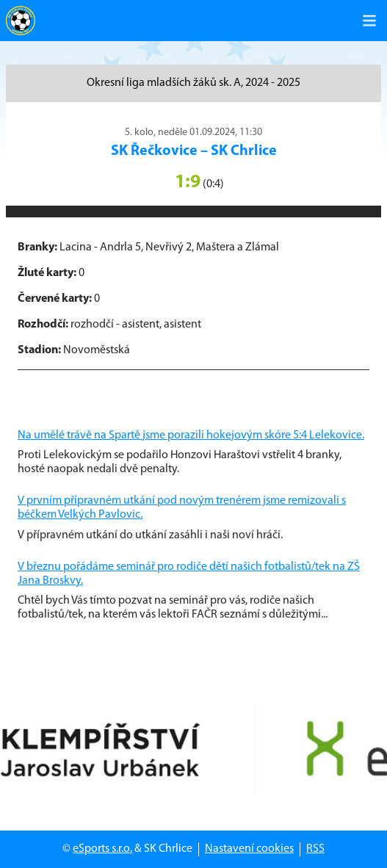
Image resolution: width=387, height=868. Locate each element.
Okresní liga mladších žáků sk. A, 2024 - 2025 (193, 83)
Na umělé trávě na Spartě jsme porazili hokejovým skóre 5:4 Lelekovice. (191, 435)
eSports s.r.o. (102, 849)
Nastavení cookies (249, 849)
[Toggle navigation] (369, 21)
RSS (315, 849)
